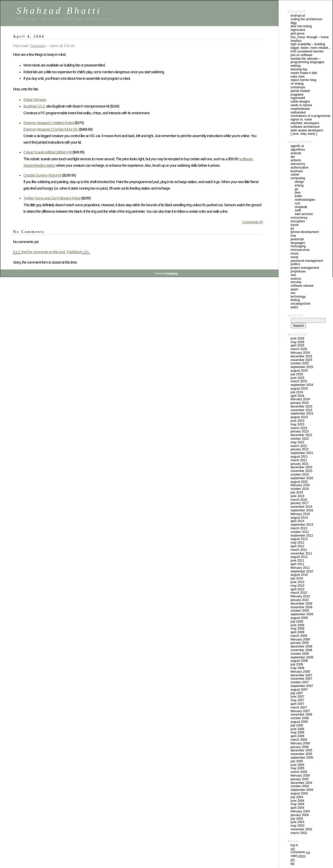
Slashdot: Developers (305, 123)
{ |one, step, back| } (304, 134)
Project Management (305, 268)
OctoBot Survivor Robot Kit (42, 175)
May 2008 (297, 668)
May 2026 (297, 342)
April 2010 (297, 589)
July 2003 (297, 819)
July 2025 (297, 374)
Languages (298, 243)
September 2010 (302, 571)
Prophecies (298, 271)
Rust (297, 203)
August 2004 (299, 793)
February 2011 (300, 568)
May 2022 (297, 442)
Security (296, 282)
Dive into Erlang (301, 26)
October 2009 (300, 611)
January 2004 (300, 815)
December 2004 (301, 783)
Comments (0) (252, 222)
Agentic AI (297, 146)
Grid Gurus (297, 34)
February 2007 (300, 711)
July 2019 (297, 492)
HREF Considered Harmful (307, 51)
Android (296, 153)
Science (296, 279)
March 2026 (299, 349)
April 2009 (297, 632)
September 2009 (302, 614)
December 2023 (301, 406)
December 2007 (301, 675)
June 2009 (297, 625)
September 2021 (302, 453)
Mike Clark (298, 77)
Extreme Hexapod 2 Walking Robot (49, 123)
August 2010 (299, 575)
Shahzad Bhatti (59, 11)
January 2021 (300, 464)
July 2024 (297, 392)
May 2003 (297, 826)
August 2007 (299, 690)
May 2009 (297, 629)
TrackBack (78, 252)
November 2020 (301, 471)
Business (297, 171)
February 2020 (300, 485)
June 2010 (297, 582)
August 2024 (299, 389)
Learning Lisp (299, 69)
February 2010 (300, 596)
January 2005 (300, 779)
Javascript (297, 239)
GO (296, 189)
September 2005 (302, 758)
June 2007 (297, 697)
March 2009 (299, 636)
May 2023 (297, 424)
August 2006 (299, 722)
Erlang (299, 185)
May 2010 (297, 586)
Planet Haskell (300, 91)
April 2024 (297, 396)
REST (293, 275)
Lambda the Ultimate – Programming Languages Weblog (307, 62)
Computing (38, 46)
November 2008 (301, 650)
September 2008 (302, 657)
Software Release (302, 286)
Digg (294, 23)
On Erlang (297, 84)
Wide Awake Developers (307, 130)
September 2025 (302, 367)
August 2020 (299, 482)
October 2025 (300, 363)
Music (295, 253)
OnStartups (298, 87)
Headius (296, 41)
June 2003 (297, 822)
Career (295, 175)
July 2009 (297, 622)
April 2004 (297, 808)
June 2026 (297, 338)
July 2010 (297, 578)
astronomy (298, 164)
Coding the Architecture (306, 19)
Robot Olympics (35, 100)
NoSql (294, 257)
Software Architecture (305, 127)
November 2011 (301, 553)
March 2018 (299, 500)
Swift (298, 210)
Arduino (296, 160)
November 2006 (301, 715)
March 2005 (299, 772)
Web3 (294, 307)
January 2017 (300, 503)
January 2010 (300, 600)
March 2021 (299, 460)
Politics (295, 264)
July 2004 (297, 797)
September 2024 (302, 385)
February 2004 (300, 811)
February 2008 (300, 672)
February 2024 (300, 399)
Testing (295, 300)
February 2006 (300, 743)
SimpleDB (301, 207)
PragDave (297, 95)
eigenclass (298, 30)
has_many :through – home (310, 37)
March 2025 (299, 381)
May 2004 (297, 804)
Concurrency (299, 218)
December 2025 (301, 356)
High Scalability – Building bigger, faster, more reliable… (311, 46)
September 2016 (302, 510)
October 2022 (300, 439)
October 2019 (300, 489)
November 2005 (301, 754)
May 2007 (297, 700)
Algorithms (298, 150)
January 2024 (300, 403)
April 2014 (297, 521)
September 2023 (302, 413)
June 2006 (297, 729)
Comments (300, 852)
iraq (293, 236)
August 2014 (299, 518)
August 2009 (299, 618)
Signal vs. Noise (301, 119)
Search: (296, 315)
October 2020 (300, 475)
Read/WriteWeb (300, 109)
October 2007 (300, 682)
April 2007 (297, 704)
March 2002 (299, 833)
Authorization (300, 168)
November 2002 (301, 829)
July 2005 (297, 761)
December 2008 (301, 646)
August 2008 (299, 661)
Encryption (298, 221)
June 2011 (297, 560)
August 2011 (299, 557)
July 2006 (297, 725)
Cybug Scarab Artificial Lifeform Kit (48, 152)
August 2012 (299, 539)
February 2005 (300, 776)
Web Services (304, 214)
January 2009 (300, 643)
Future (295, 225)
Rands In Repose (301, 105)
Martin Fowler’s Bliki (304, 73)
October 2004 (300, 786)
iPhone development (305, 232)
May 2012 (297, 543)
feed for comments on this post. (39, 252)
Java (298, 192)
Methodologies (305, 200)
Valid (298, 856)
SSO (293, 293)
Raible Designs (300, 102)
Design (299, 182)
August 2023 (299, 417)
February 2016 (300, 514)
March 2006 (299, 740)
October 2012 (300, 532)
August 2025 (299, 371)
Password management (307, 261)
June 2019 (297, 496)
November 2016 (301, 507)
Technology (298, 297)
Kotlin (298, 196)
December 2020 (301, 467)
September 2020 (302, 478)
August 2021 (299, 457)
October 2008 (300, 654)
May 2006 (297, 732)
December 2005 (301, 750)
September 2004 (302, 790)
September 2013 (302, 525)
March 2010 (299, 593)
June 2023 (297, 421)
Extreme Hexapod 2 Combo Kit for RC (51, 129)
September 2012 (302, 536)
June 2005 (297, 765)
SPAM (294, 289)
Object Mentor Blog (303, 80)
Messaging (298, 246)
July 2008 (297, 664)
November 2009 (301, 607)
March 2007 (299, 707)
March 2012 (299, 550)
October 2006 (300, 718)
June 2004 (297, 801)
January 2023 (300, 431)
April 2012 (297, 546)
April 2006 (297, 736)
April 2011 (297, 564)
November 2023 (301, 410)
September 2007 (302, 686)
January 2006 (300, 747)
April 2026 (297, 345)
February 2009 (300, 639)
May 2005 (297, 768)
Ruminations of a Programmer (311, 116)
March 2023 (299, 428)
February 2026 (300, 353)
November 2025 (301, 360)
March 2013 (299, 528)
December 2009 (301, 604)
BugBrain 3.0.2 (34, 106)
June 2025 (297, 378)
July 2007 (297, 693)
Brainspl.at (298, 16)
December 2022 (301, 435)
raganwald (298, 98)
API (293, 157)
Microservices (300, 250)
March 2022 (299, 446)
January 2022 (300, 449)
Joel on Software (302, 55)
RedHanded (298, 112)
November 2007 (301, 679)
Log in (294, 845)
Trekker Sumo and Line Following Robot (52, 198)
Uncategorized (300, 304)
